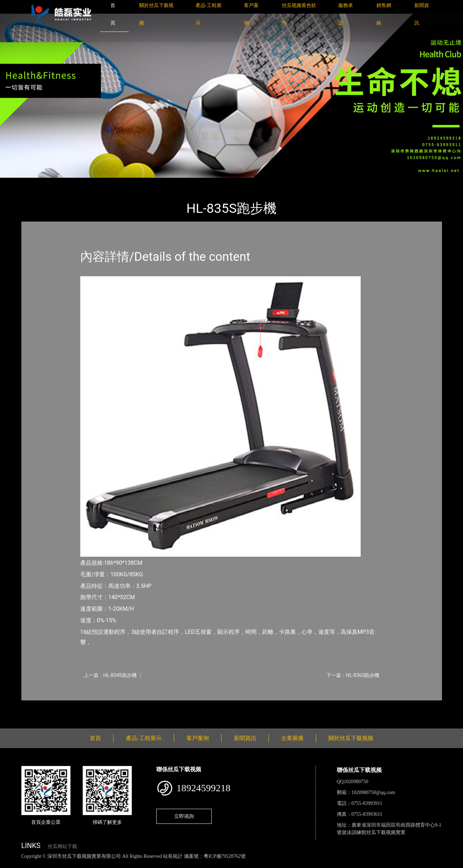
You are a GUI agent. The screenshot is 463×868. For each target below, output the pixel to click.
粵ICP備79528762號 (225, 856)
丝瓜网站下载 (62, 846)
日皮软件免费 (292, 864)
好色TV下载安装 (355, 864)
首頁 (33, 182)
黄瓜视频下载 (123, 864)
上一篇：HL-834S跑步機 (110, 675)
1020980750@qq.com (373, 792)
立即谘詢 (184, 816)
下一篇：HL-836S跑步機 (353, 675)
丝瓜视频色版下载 (42, 864)
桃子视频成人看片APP (401, 864)
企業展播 (292, 738)
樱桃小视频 (322, 864)
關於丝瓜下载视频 (351, 738)
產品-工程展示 (63, 182)
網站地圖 (11, 864)
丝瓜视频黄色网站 (86, 864)
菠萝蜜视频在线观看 (251, 864)
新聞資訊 (245, 738)
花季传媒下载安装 (205, 864)
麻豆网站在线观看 (162, 864)
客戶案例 (198, 738)
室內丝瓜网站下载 (109, 182)
